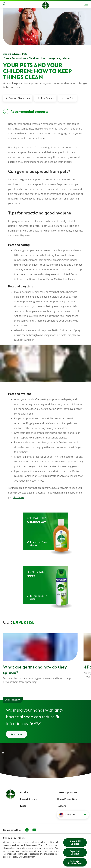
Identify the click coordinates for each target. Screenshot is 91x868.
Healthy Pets (67, 98)
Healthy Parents (45, 98)
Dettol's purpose (67, 792)
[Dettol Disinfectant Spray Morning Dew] (46, 585)
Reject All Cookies (75, 852)
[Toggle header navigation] (86, 4)
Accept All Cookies (75, 843)
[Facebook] (27, 830)
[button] (73, 815)
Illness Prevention (67, 799)
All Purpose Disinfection (18, 98)
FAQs (23, 806)
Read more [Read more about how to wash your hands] (17, 734)
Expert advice (11, 54)
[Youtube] (34, 830)
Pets (25, 54)
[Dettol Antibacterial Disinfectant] (46, 531)
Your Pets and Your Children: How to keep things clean (38, 58)
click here (18, 497)
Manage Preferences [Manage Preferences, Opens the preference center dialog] (75, 862)
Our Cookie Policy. (27, 857)
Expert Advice (29, 799)
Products (25, 792)
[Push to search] (4, 4)
